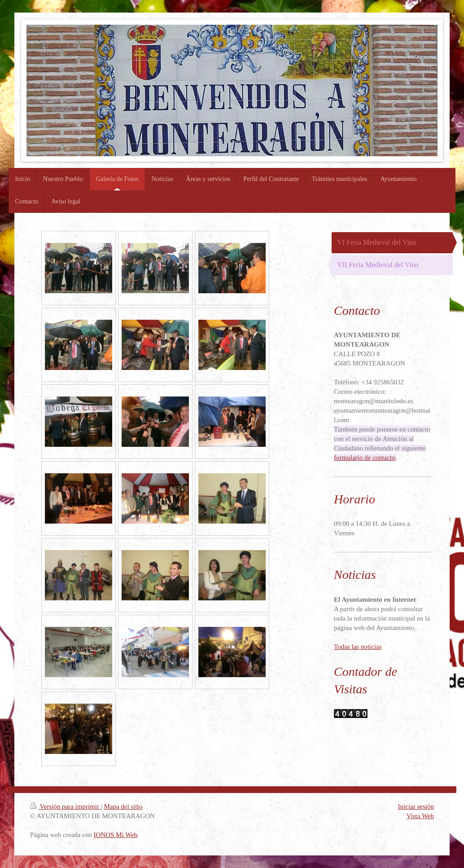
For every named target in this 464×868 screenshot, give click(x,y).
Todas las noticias (358, 647)
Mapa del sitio (123, 806)
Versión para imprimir (66, 806)
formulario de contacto (365, 458)
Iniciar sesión (416, 806)
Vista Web (420, 816)
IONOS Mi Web (116, 835)
